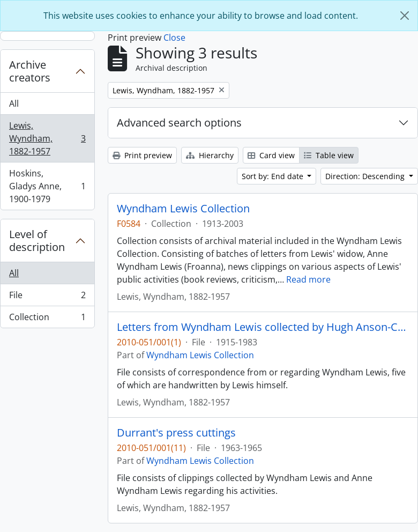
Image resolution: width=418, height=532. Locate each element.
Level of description (37, 241)
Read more (308, 279)
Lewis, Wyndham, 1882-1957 (47, 138)
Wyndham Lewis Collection (183, 209)
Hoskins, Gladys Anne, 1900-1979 (47, 186)
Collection (47, 319)
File (47, 297)
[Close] (405, 16)
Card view (271, 155)
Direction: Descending (366, 176)
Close (174, 38)
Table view (329, 155)
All (14, 104)
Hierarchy (210, 155)
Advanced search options (179, 123)
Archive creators (30, 71)
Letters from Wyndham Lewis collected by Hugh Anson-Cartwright (263, 327)
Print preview (142, 155)
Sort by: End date (274, 176)
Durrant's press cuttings (176, 433)
